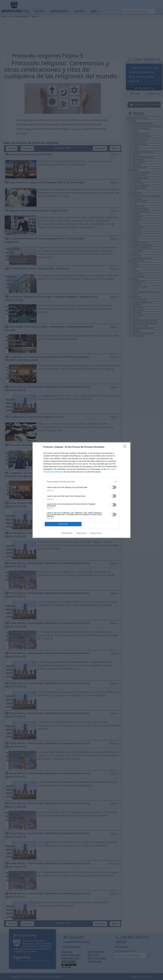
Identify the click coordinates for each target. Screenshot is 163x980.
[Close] (126, 447)
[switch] (113, 487)
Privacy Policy (96, 533)
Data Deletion (67, 533)
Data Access (81, 533)
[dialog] (81, 490)
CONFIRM (63, 524)
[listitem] (81, 482)
